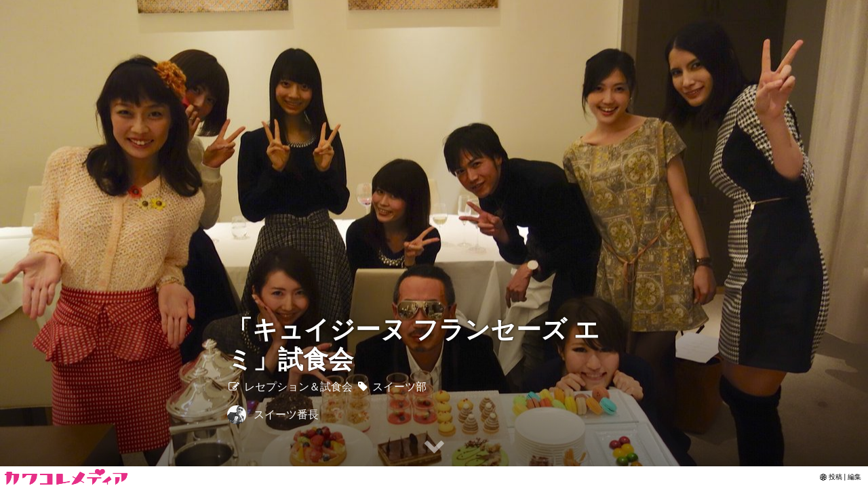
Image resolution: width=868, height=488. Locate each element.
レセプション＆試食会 (290, 387)
